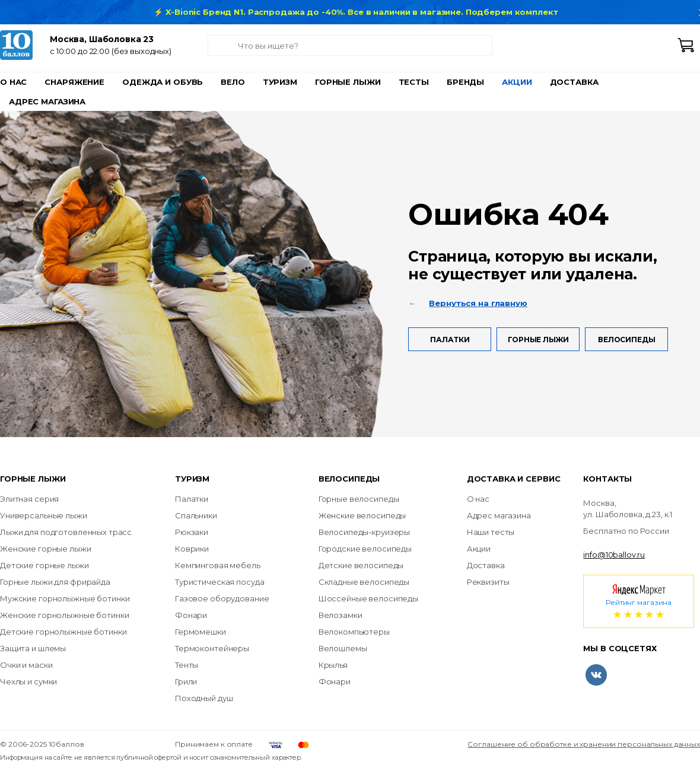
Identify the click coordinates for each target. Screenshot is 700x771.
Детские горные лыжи (44, 565)
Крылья (333, 665)
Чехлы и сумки (28, 681)
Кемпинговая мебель (218, 565)
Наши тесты (491, 532)
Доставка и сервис (514, 479)
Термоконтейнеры (212, 648)
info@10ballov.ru (614, 555)
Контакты (607, 479)
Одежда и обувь (163, 82)
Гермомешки (201, 632)
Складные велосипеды (364, 582)
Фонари (191, 615)
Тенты (187, 665)
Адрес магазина (47, 101)
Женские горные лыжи (46, 549)
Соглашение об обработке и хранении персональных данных (584, 744)
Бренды (465, 82)
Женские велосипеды (362, 515)
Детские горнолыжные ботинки (63, 632)
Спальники (196, 515)
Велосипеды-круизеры (365, 532)
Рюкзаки (192, 532)
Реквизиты (488, 582)
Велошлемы (343, 648)
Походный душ (204, 698)
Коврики (192, 549)
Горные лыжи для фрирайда (55, 582)
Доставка (574, 82)
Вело (233, 82)
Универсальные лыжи (44, 515)
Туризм (280, 82)
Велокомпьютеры (354, 632)
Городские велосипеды (365, 549)
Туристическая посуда (219, 582)
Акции (517, 82)
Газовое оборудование (222, 598)
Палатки (450, 340)
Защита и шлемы (33, 648)
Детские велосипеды (361, 565)
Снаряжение (74, 82)
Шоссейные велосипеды (368, 598)
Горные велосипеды (359, 499)
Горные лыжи (348, 82)
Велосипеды (627, 340)
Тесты (414, 82)
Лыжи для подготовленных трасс (66, 532)
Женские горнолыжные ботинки (65, 615)
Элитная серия (29, 499)
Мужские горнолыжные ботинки (65, 598)
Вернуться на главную (478, 303)
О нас (13, 82)
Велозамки (341, 615)
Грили (186, 681)
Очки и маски (26, 665)
